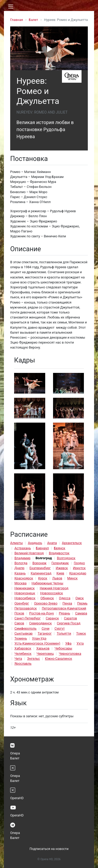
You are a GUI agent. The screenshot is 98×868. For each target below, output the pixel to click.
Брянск (59, 548)
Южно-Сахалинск (59, 659)
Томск (81, 633)
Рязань (64, 613)
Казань (20, 573)
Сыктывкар (24, 633)
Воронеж (39, 563)
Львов (57, 578)
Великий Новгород (29, 553)
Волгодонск (66, 558)
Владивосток (59, 553)
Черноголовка (70, 654)
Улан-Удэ (39, 638)
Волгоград (44, 558)
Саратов (71, 618)
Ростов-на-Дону (42, 613)
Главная (17, 20)
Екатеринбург (40, 568)
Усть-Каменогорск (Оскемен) (37, 643)
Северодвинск (41, 623)
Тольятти (64, 633)
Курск (43, 578)
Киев (60, 573)
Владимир (22, 558)
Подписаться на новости (49, 849)
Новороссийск (52, 593)
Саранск (52, 618)
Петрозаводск (25, 608)
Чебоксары (64, 648)
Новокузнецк (25, 593)
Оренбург (22, 603)
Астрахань (23, 548)
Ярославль (23, 663)
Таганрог (45, 633)
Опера (15, 753)
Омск (80, 598)
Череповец (45, 654)
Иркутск (79, 568)
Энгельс (34, 659)
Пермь (82, 603)
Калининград (41, 573)
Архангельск (72, 543)
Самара (81, 613)
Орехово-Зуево (46, 603)
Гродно (79, 563)
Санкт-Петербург (27, 618)
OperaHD (17, 798)
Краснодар (78, 573)
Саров (19, 623)
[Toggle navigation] (11, 7)
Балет (33, 20)
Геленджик (60, 563)
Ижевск (62, 568)
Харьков (43, 648)
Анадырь (35, 543)
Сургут (59, 628)
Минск (72, 578)
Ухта (80, 643)
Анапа (52, 543)
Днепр (19, 568)
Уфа (68, 643)
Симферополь (25, 628)
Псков (19, 613)
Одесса (65, 598)
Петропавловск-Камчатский (64, 608)
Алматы (16, 543)
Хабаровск (23, 648)
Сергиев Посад (69, 623)
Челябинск (23, 654)
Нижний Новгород (54, 588)
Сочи (45, 628)
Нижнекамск (24, 588)
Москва (20, 583)
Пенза (67, 603)
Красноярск (24, 578)
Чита (18, 659)
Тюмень (21, 638)
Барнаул (42, 548)
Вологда (21, 563)
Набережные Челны (47, 583)
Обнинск (47, 598)
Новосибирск (25, 598)
